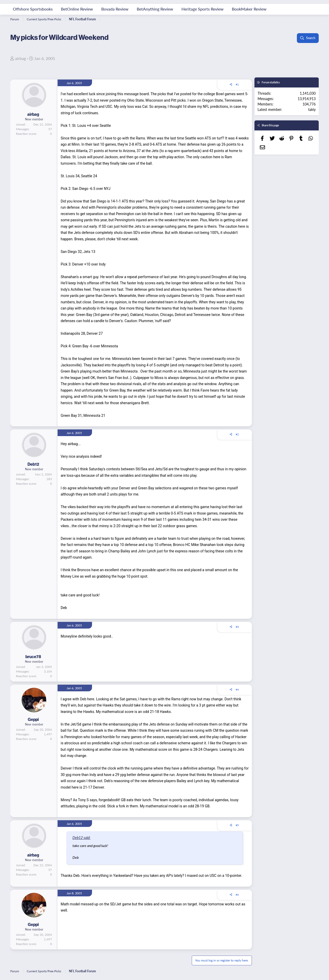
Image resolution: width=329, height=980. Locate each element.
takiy (312, 109)
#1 (237, 84)
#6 (237, 895)
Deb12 (33, 464)
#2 (237, 434)
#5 (237, 825)
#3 (237, 627)
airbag (20, 58)
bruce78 (33, 657)
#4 (237, 690)
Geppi (33, 719)
